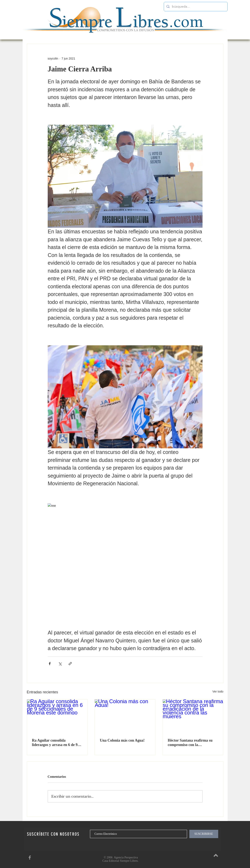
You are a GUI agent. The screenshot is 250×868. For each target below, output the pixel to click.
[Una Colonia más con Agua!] (125, 716)
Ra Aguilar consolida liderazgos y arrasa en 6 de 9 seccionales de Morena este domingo (55, 743)
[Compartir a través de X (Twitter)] (60, 664)
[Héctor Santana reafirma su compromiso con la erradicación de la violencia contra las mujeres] (193, 716)
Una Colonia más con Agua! (122, 740)
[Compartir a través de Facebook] (50, 664)
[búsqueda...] (195, 7)
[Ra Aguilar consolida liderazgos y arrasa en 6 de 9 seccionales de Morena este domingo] (57, 716)
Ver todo (218, 691)
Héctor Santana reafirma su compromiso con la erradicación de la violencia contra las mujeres (190, 743)
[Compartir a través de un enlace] (70, 664)
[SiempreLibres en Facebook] (30, 858)
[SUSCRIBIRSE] (204, 834)
